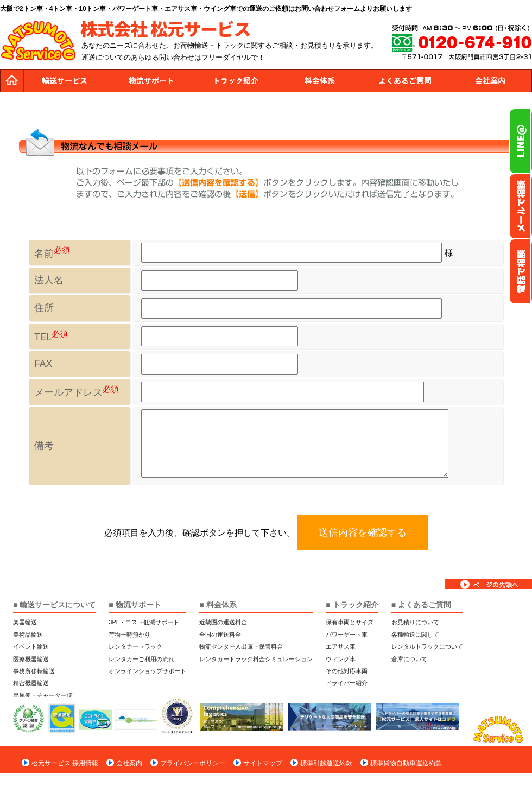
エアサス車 (341, 646)
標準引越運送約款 (326, 763)
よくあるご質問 (405, 81)
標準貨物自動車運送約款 (406, 763)
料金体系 (320, 81)
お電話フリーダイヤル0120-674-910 (521, 271)
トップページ (12, 81)
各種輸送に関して (415, 635)
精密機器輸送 (31, 683)
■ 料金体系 (218, 605)
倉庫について (409, 659)
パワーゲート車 (347, 635)
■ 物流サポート (135, 605)
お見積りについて (415, 622)
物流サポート (151, 81)
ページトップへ (488, 584)
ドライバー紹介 (347, 683)
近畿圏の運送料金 (223, 622)
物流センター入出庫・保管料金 (241, 646)
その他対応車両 (347, 671)
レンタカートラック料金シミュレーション (256, 659)
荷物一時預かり (129, 635)
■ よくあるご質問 (421, 605)
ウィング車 (341, 659)
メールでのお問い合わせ (521, 206)
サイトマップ (263, 763)
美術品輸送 (28, 635)
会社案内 (490, 81)
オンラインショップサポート (147, 671)
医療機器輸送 (31, 659)
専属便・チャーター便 (43, 695)
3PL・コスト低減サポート (144, 622)
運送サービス (66, 81)
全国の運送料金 (220, 635)
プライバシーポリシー (193, 763)
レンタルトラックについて (427, 646)
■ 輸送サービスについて (54, 605)
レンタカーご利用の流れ (141, 659)
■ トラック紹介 (352, 605)
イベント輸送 (31, 646)
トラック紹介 (236, 81)
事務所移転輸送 (34, 671)
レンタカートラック (135, 646)
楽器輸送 (25, 622)
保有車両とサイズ (350, 622)
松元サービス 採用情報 (65, 763)
